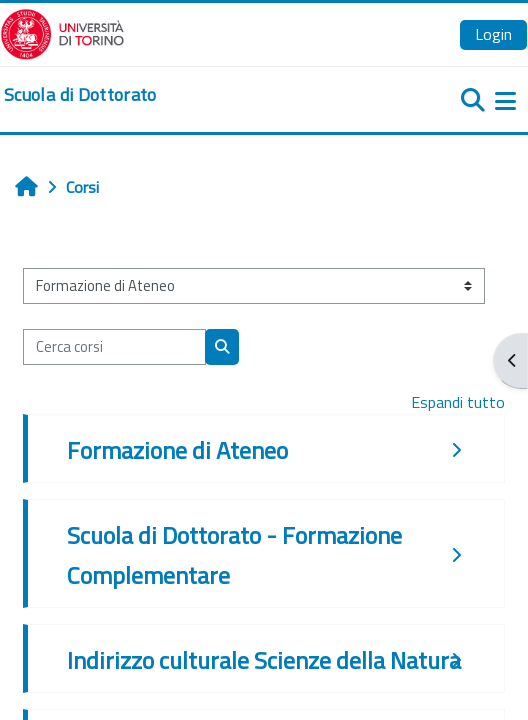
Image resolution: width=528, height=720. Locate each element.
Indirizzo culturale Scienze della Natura (264, 660)
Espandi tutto (458, 402)
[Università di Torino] (62, 32)
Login (493, 34)
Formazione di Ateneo (177, 450)
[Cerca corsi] (114, 347)
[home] (80, 95)
